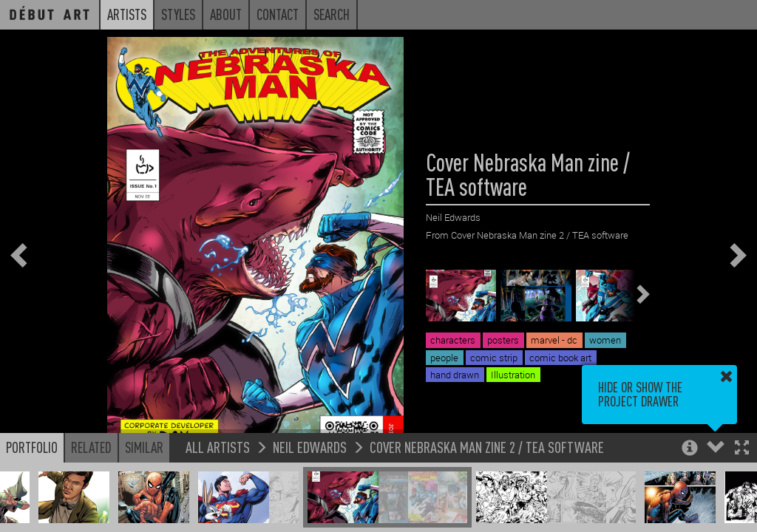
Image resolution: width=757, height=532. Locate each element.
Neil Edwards (310, 447)
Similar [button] (144, 447)
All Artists (218, 447)
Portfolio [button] (32, 447)
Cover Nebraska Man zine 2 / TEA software (487, 447)
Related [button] (91, 447)
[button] (742, 449)
